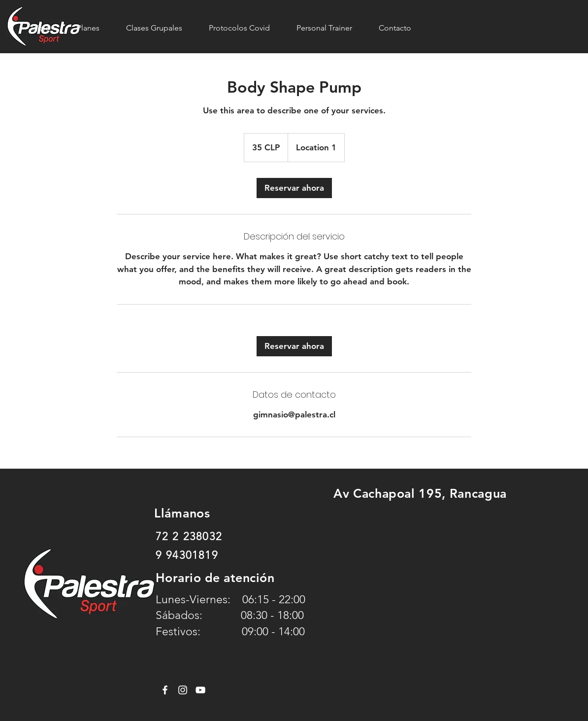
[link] (294, 188)
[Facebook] (165, 690)
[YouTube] (200, 690)
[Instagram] (183, 690)
